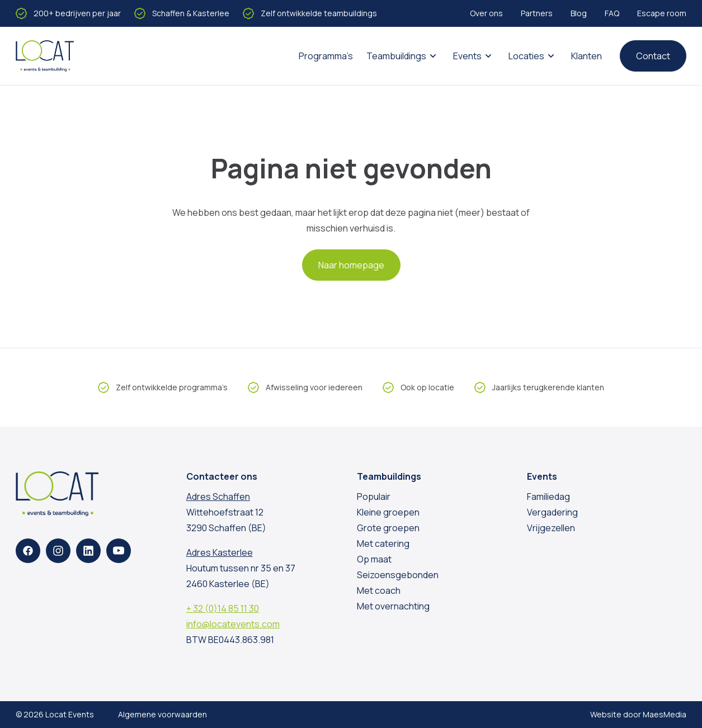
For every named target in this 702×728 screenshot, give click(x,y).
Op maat (374, 559)
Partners (537, 13)
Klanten (586, 56)
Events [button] (467, 56)
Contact (653, 56)
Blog (579, 13)
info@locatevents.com (233, 624)
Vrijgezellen (551, 528)
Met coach (379, 590)
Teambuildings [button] (396, 56)
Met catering (383, 543)
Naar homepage (351, 265)
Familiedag (548, 497)
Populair (374, 497)
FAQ (612, 13)
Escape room (662, 13)
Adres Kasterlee (220, 552)
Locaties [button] (526, 56)
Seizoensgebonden (398, 575)
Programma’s (326, 56)
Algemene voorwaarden (162, 714)
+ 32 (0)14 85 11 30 (223, 608)
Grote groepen (388, 528)
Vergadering (552, 512)
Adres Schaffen (218, 497)
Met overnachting (393, 606)
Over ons (486, 13)
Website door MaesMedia (638, 714)
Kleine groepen (388, 512)
